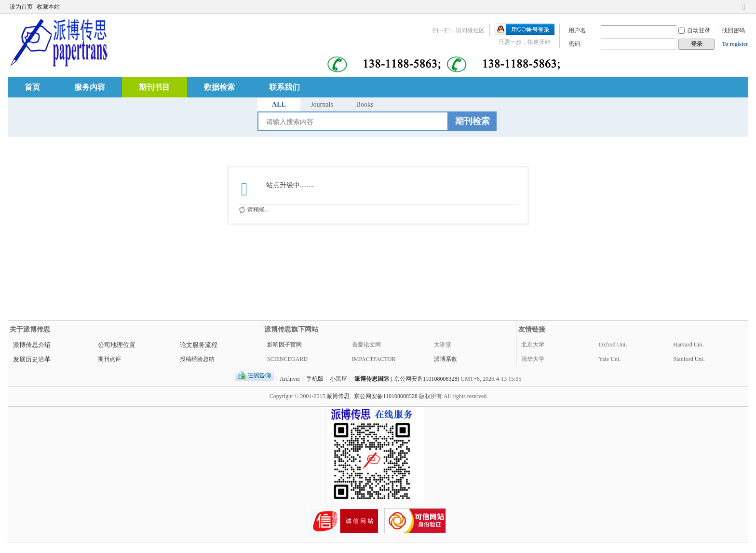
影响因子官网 (284, 345)
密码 (575, 44)
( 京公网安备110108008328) (425, 379)
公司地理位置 (117, 345)
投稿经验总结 (197, 359)
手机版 (315, 379)
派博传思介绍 (32, 345)
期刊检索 (472, 121)
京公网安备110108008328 (386, 396)
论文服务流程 (199, 345)
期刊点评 (109, 359)
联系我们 (284, 87)
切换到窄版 (744, 11)
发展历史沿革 (32, 359)
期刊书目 (154, 87)
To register (735, 44)
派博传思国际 (372, 379)
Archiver (290, 379)
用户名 (577, 30)
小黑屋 (338, 379)
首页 (32, 87)
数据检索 (219, 87)
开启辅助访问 (735, 7)
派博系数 (445, 359)
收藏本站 (48, 7)
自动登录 (694, 30)
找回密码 (733, 30)
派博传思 (338, 396)
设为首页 (21, 7)
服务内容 (90, 87)
